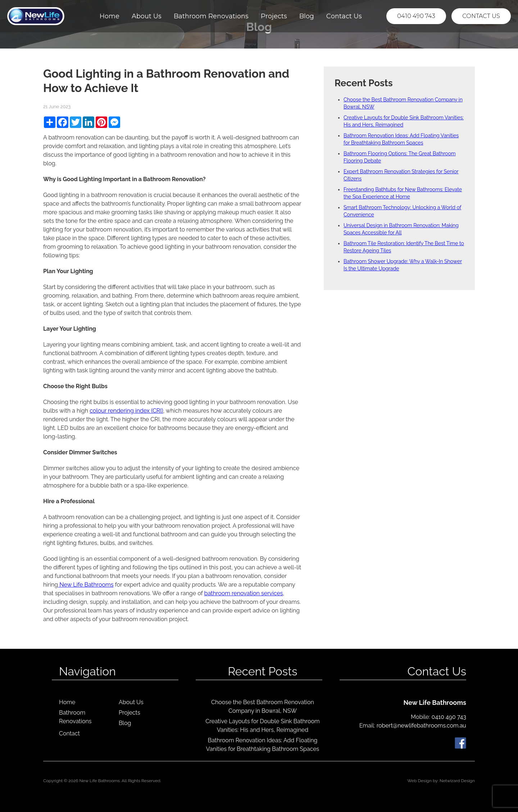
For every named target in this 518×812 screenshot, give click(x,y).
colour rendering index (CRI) (126, 411)
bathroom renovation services (244, 593)
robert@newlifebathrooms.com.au (421, 726)
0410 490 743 (416, 16)
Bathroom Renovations (211, 16)
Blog (307, 16)
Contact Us (344, 16)
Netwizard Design (457, 781)
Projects (274, 16)
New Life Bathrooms (86, 585)
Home (110, 16)
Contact (69, 733)
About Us (147, 16)
